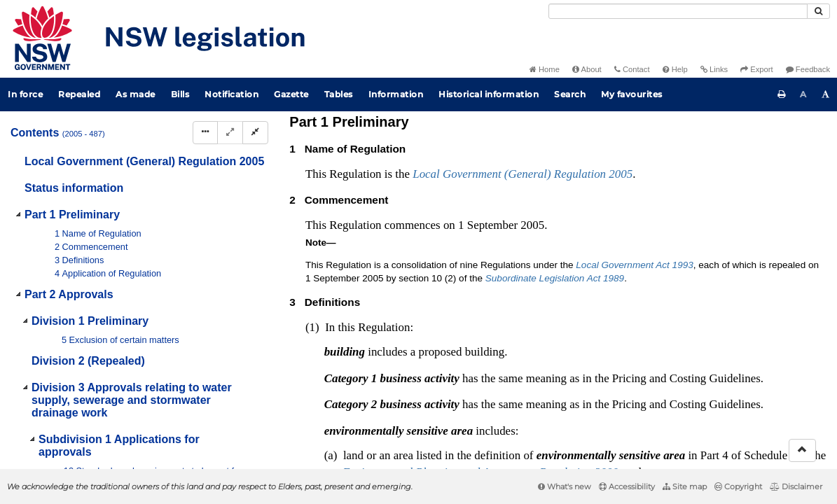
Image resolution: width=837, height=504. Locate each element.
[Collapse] (255, 133)
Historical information (489, 94)
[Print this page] (782, 94)
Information (396, 94)
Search (570, 94)
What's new (565, 486)
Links (714, 69)
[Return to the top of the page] (802, 450)
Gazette (291, 94)
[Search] (678, 11)
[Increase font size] (826, 94)
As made (136, 94)
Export (756, 69)
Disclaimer (796, 486)
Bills (180, 94)
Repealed (79, 94)
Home (545, 69)
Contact (632, 69)
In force (25, 94)
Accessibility (627, 486)
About (587, 69)
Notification (231, 94)
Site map (685, 486)
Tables (339, 94)
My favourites (632, 94)
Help (675, 69)
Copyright (738, 486)
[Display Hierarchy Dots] (205, 133)
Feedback (808, 69)
